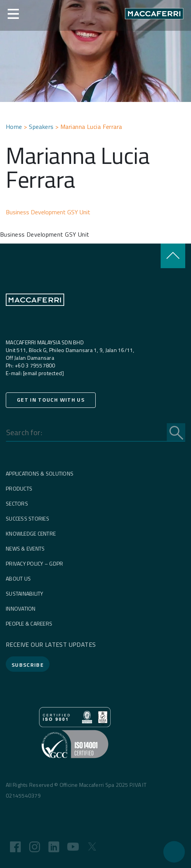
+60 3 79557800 (34, 365)
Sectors (17, 503)
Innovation (21, 608)
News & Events (25, 548)
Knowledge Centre (31, 533)
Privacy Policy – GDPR (34, 563)
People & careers (29, 623)
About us (18, 578)
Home (14, 127)
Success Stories (27, 518)
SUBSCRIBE (28, 665)
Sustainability (25, 593)
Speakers (41, 127)
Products (19, 488)
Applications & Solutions (40, 473)
